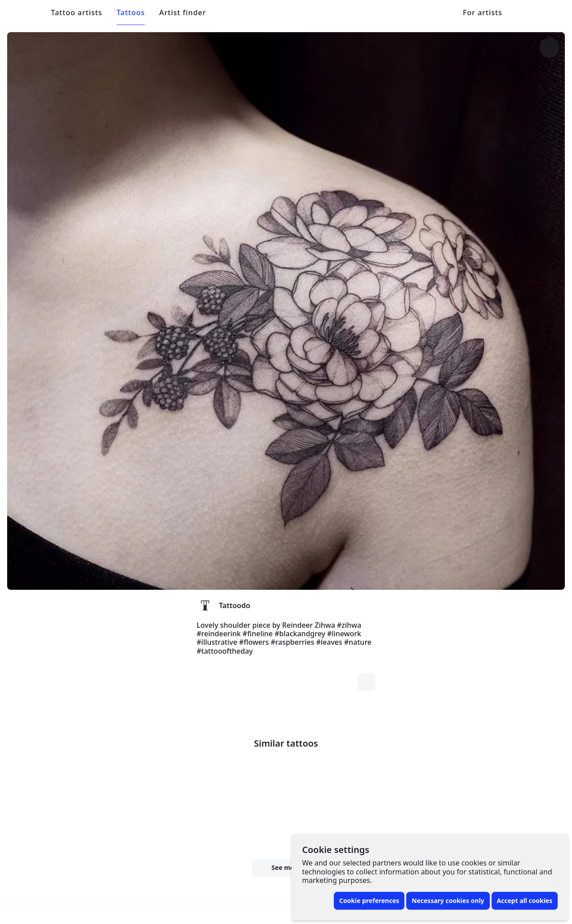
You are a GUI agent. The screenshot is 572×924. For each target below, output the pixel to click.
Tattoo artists (77, 13)
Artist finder (183, 13)
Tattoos (131, 13)
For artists (483, 13)
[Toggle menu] (545, 13)
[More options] (512, 48)
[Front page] (27, 13)
